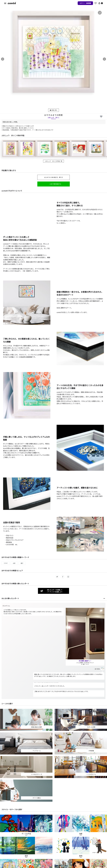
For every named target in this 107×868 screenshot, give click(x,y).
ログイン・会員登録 (85, 3)
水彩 (14, 563)
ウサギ (6, 563)
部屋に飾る (54, 110)
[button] (100, 13)
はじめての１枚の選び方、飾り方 (53, 177)
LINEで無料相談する (55, 184)
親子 (22, 563)
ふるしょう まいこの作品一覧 (53, 161)
